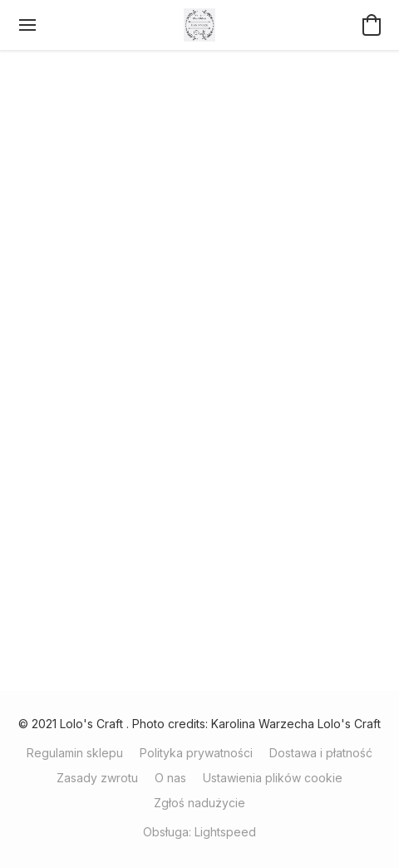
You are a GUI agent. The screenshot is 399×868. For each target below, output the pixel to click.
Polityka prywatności (196, 753)
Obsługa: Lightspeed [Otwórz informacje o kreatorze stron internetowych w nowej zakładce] (199, 832)
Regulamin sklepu (75, 753)
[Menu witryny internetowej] (27, 25)
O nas (170, 778)
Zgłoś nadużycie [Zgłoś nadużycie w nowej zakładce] (199, 803)
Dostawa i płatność (321, 753)
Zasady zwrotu (97, 778)
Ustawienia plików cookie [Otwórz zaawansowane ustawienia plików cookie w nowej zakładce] (273, 778)
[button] (199, 25)
